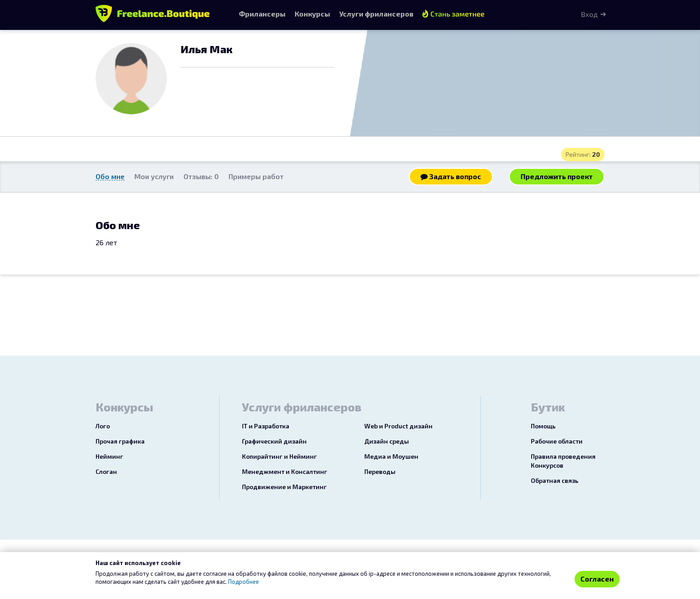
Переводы (380, 471)
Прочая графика (120, 441)
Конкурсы (312, 14)
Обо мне (110, 176)
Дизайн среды (387, 441)
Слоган (106, 471)
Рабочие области (557, 441)
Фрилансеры (262, 14)
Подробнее (244, 582)
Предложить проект (557, 176)
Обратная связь (555, 480)
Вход (589, 14)
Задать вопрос (451, 176)
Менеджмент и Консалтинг (285, 471)
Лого (103, 426)
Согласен (597, 579)
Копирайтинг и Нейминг (279, 456)
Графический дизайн (274, 441)
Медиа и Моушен (391, 456)
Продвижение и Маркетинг (284, 487)
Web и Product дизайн (398, 426)
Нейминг (109, 456)
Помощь (543, 426)
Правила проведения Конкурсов (563, 461)
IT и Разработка (266, 426)
